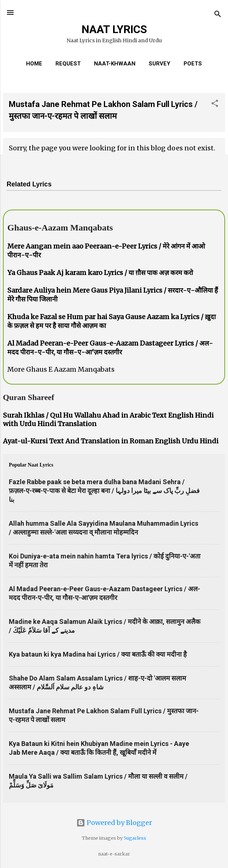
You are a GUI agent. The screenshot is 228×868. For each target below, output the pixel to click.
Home (34, 64)
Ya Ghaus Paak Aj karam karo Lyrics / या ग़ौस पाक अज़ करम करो (100, 273)
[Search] (218, 15)
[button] (215, 104)
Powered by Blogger (114, 823)
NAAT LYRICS (114, 29)
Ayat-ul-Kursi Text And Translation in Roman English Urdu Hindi (111, 441)
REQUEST (68, 64)
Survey (160, 64)
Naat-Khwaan (115, 64)
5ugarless (135, 838)
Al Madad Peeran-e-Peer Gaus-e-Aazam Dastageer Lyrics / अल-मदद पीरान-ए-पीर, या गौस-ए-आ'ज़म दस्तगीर (110, 348)
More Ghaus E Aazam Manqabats (61, 369)
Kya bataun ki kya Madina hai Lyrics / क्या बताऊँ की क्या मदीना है (98, 654)
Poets (193, 64)
